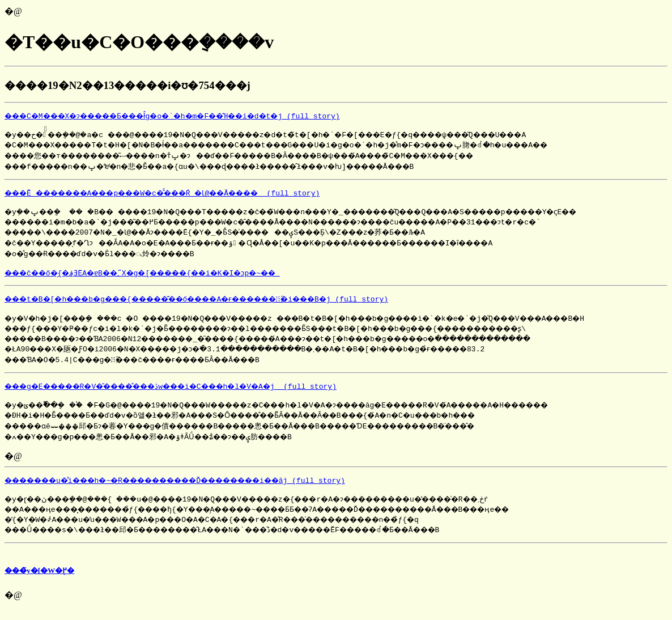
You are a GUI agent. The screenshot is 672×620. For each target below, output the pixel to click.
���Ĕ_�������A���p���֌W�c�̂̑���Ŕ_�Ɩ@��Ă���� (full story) (184, 194)
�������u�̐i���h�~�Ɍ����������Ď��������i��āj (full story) (199, 489)
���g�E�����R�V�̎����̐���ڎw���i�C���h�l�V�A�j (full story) (192, 393)
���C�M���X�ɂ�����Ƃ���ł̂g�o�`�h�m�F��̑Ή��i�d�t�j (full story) (195, 116)
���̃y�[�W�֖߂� (39, 581)
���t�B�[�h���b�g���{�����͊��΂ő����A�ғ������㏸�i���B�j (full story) (223, 304)
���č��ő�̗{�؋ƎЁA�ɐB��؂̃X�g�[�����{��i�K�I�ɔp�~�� (161, 278)
